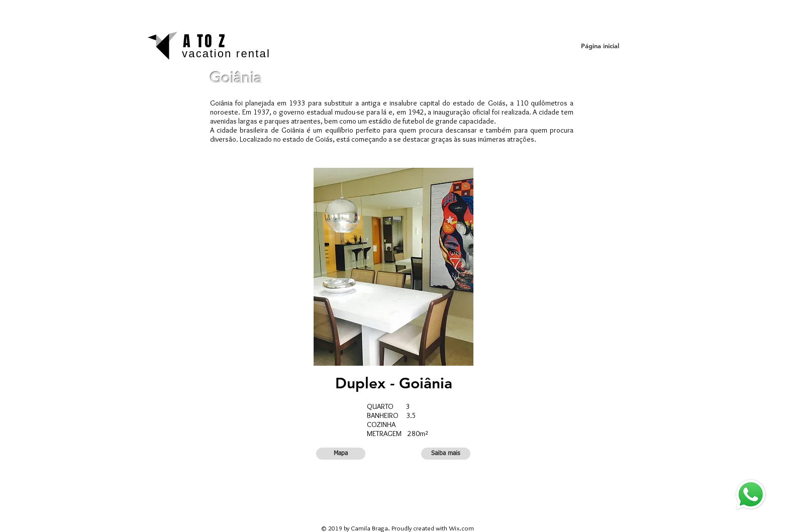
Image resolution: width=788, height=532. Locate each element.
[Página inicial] (600, 46)
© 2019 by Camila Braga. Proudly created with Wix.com (397, 528)
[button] (341, 454)
